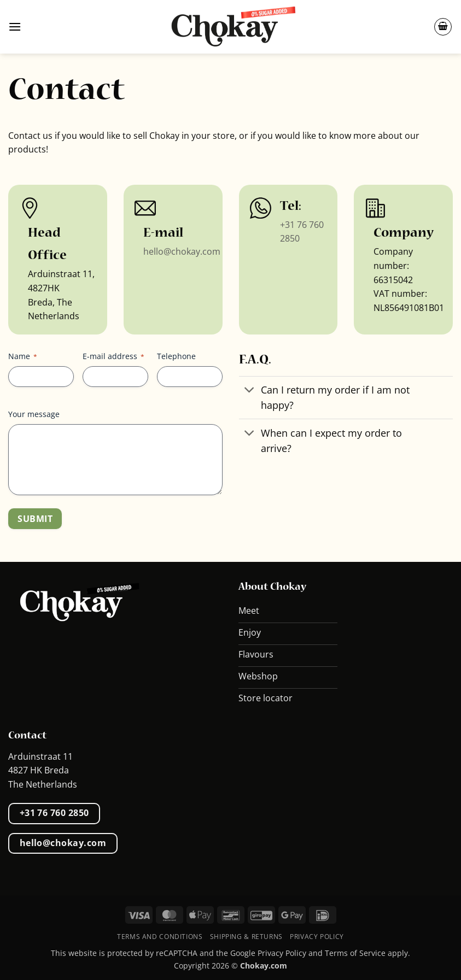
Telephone (176, 356)
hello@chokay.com (182, 251)
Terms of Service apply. (367, 953)
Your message (34, 414)
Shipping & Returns (246, 937)
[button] (15, 27)
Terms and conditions (160, 937)
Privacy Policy (317, 937)
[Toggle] (250, 391)
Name (23, 356)
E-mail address (113, 356)
